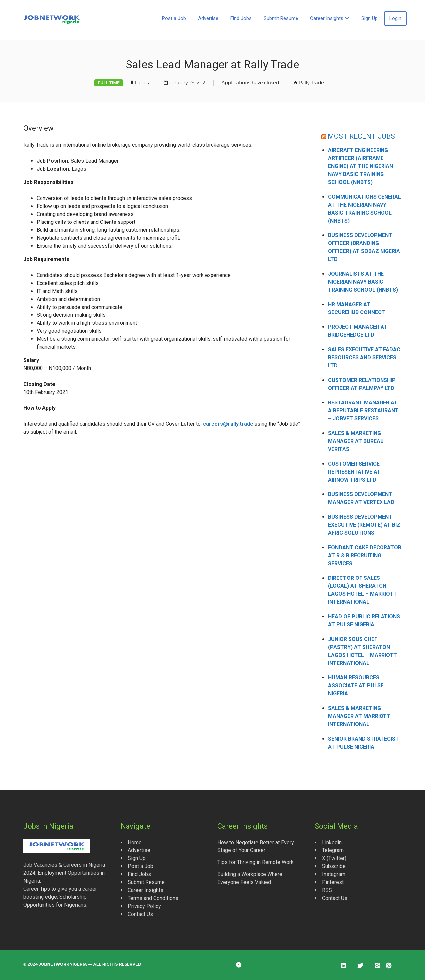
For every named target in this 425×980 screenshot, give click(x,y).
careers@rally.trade (228, 424)
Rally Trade (311, 83)
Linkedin (332, 842)
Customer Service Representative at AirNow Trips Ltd (354, 472)
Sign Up (369, 18)
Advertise (208, 18)
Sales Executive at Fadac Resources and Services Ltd (364, 357)
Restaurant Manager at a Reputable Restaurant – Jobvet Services (363, 411)
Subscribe (334, 866)
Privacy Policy (144, 906)
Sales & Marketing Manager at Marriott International (359, 716)
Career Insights (327, 18)
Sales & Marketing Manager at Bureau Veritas (356, 441)
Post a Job (174, 18)
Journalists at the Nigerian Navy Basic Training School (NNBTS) (363, 282)
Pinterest (333, 882)
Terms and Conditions (153, 898)
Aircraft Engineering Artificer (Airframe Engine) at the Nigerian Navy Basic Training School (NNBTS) (361, 166)
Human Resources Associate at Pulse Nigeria (356, 686)
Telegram (333, 850)
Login (395, 18)
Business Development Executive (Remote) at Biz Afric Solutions (364, 525)
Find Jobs (241, 18)
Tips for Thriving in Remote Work (255, 862)
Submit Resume (281, 18)
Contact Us (140, 914)
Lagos (142, 83)
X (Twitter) (334, 858)
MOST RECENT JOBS (361, 136)
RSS (327, 890)
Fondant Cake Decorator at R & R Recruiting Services (365, 555)
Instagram (334, 874)
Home (135, 842)
